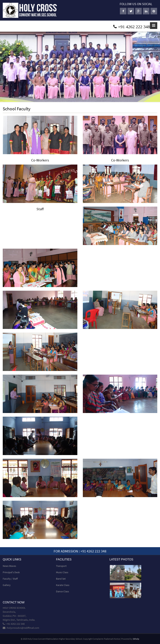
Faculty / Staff (10, 579)
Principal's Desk (11, 572)
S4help (136, 639)
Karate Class (63, 585)
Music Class (62, 572)
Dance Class (62, 591)
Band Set (61, 579)
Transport (61, 566)
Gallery (7, 585)
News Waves (9, 566)
